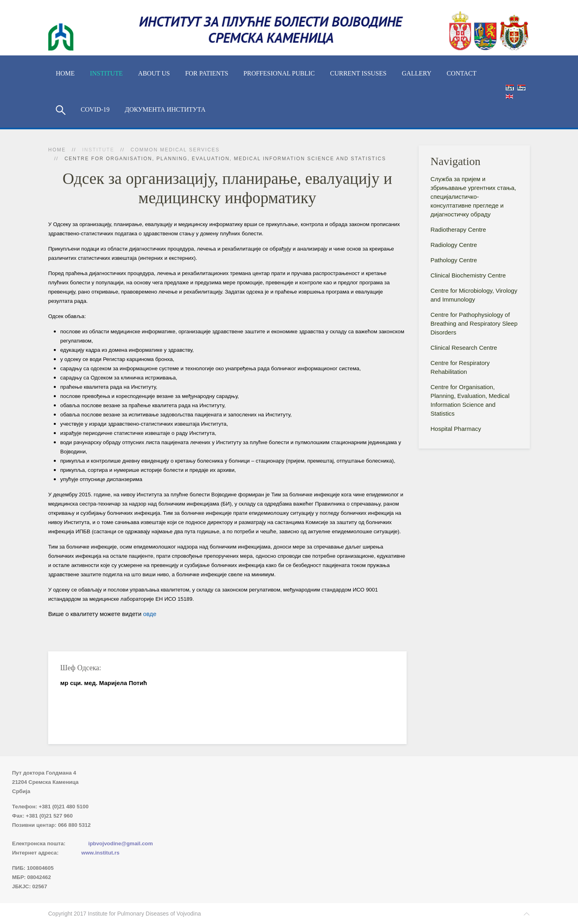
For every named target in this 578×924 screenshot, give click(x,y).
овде (150, 614)
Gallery (417, 73)
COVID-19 (95, 109)
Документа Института (165, 109)
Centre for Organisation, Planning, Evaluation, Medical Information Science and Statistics (470, 400)
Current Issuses (358, 73)
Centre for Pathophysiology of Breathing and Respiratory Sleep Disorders (474, 323)
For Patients (207, 73)
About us (154, 73)
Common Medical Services (175, 150)
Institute (106, 73)
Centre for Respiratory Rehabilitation (460, 367)
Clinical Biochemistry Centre (468, 275)
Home (65, 73)
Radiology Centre (454, 245)
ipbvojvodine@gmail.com (121, 843)
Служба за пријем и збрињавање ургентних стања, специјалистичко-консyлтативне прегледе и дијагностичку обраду (473, 197)
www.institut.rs (101, 853)
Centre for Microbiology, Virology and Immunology (474, 295)
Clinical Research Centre (464, 348)
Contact (462, 73)
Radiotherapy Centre (458, 229)
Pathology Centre (454, 260)
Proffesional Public (279, 73)
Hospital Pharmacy (456, 429)
